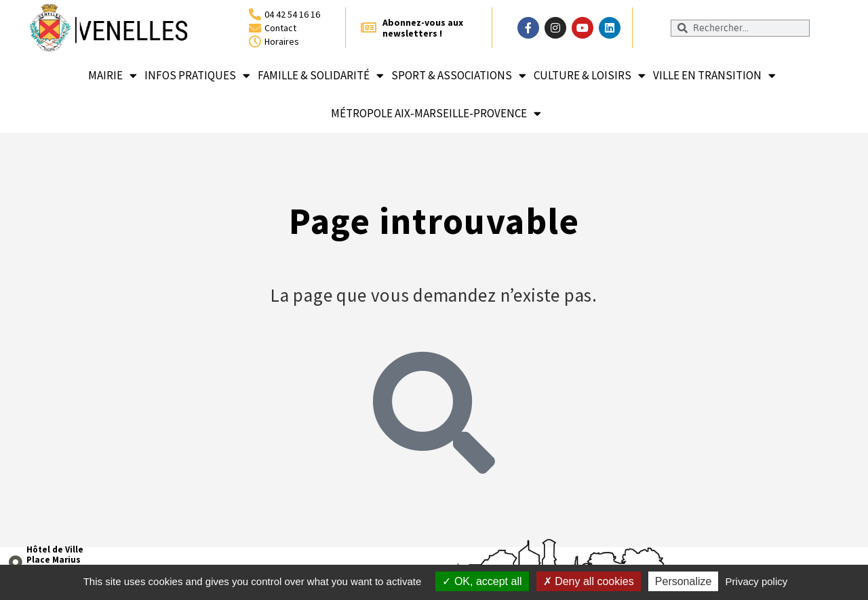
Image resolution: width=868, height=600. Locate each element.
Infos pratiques (197, 76)
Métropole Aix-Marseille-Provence (436, 114)
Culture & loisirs (590, 76)
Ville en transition (714, 76)
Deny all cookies (589, 581)
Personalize (684, 581)
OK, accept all (482, 581)
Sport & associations (459, 76)
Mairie (113, 76)
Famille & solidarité (321, 76)
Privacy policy (757, 581)
